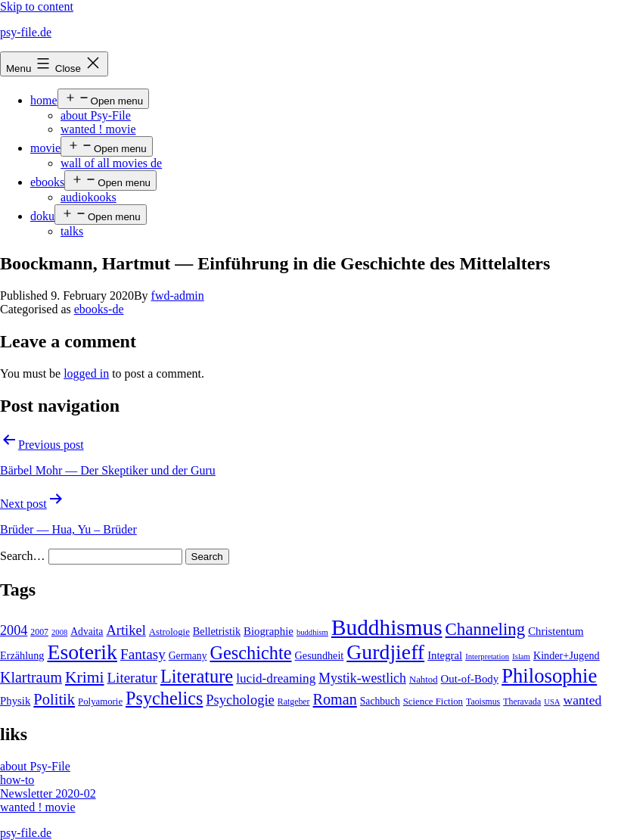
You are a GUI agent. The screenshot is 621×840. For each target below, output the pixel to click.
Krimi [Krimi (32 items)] (85, 677)
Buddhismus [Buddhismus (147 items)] (387, 627)
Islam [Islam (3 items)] (521, 656)
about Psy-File (96, 115)
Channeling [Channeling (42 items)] (486, 629)
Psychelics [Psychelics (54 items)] (164, 698)
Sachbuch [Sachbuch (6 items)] (380, 701)
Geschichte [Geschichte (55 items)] (250, 653)
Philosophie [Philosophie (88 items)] (549, 676)
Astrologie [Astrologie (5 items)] (169, 632)
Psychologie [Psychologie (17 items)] (240, 700)
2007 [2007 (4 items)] (39, 632)
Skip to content (37, 6)
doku (42, 216)
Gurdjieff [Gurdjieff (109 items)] (385, 652)
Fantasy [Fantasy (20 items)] (143, 654)
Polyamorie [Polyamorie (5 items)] (100, 702)
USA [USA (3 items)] (552, 702)
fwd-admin (178, 296)
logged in (86, 373)
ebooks (47, 182)
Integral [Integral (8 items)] (445, 655)
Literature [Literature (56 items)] (197, 676)
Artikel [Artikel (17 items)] (126, 630)
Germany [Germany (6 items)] (188, 656)
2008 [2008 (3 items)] (59, 632)
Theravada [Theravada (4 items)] (522, 702)
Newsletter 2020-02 (48, 793)
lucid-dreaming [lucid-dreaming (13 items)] (276, 678)
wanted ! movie (98, 129)
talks (72, 231)
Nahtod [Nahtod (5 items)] (424, 680)
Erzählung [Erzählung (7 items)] (22, 655)
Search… (23, 556)
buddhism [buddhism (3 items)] (312, 632)
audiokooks (88, 197)
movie (45, 148)
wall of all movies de (111, 163)
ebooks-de (99, 309)
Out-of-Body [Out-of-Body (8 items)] (470, 679)
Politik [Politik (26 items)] (54, 699)
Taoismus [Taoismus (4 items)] (483, 702)
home (44, 100)
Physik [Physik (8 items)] (15, 701)
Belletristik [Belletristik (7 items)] (217, 631)
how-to (17, 780)
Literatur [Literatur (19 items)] (132, 678)
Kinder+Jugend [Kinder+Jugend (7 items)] (567, 655)
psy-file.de (26, 32)
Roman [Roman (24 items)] (335, 699)
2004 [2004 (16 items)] (14, 630)
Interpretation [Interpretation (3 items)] (487, 656)
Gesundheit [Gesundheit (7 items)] (320, 655)
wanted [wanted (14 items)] (583, 700)
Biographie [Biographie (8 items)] (269, 631)
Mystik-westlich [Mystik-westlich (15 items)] (362, 678)
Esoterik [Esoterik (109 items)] (82, 652)
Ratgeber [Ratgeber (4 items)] (294, 702)
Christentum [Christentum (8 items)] (556, 631)
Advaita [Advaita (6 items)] (87, 632)
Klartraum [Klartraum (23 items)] (31, 677)
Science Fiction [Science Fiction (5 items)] (433, 702)
